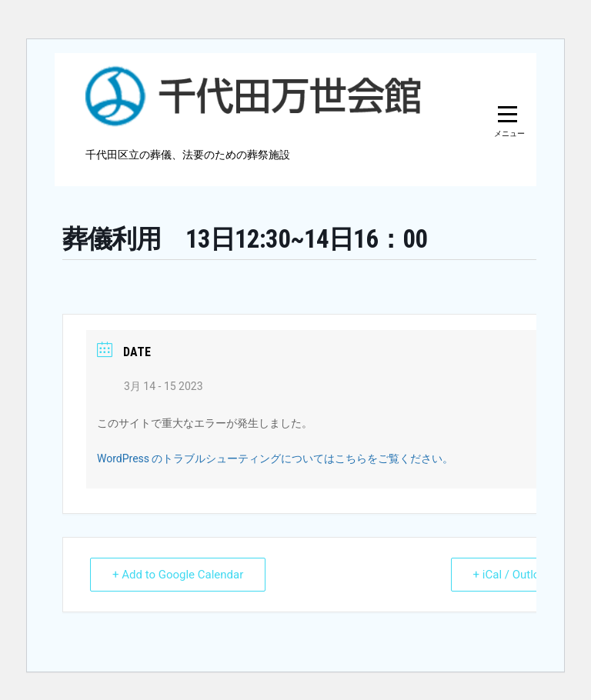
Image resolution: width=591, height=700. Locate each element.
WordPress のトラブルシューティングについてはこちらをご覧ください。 (275, 458)
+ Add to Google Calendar (178, 575)
